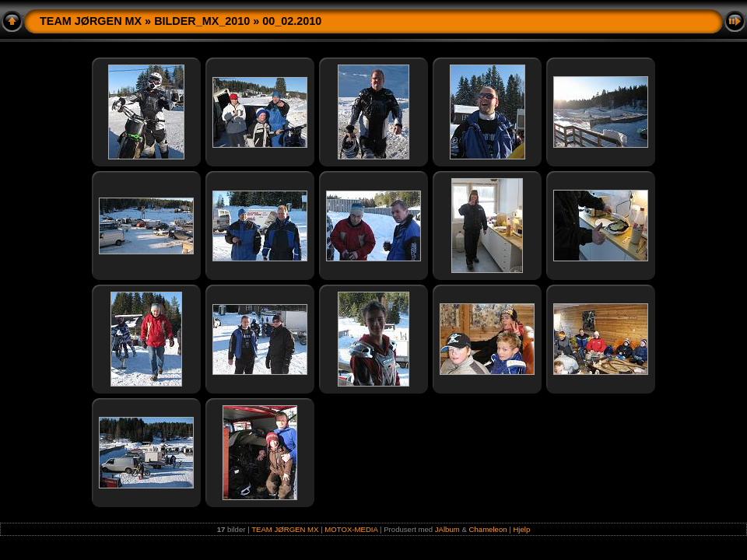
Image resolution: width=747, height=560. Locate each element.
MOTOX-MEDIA (351, 529)
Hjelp (521, 529)
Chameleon (488, 529)
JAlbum (447, 529)
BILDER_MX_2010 (202, 21)
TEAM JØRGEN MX (91, 21)
